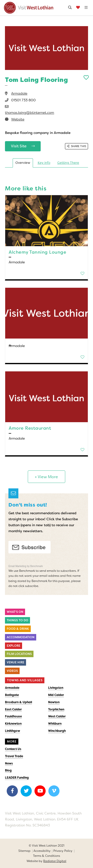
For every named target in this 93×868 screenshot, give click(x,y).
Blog (8, 770)
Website (18, 119)
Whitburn (55, 724)
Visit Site (23, 146)
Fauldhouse (13, 716)
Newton (54, 702)
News (9, 763)
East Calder (13, 709)
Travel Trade (14, 756)
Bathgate (12, 695)
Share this (76, 146)
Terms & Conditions (46, 856)
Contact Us (13, 749)
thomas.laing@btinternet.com (30, 113)
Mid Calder (56, 695)
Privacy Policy (63, 851)
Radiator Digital (55, 861)
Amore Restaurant (30, 428)
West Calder (57, 716)
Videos (12, 671)
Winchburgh (57, 731)
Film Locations (19, 654)
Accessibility (42, 851)
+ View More (46, 477)
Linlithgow (13, 731)
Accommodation (21, 637)
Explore (14, 646)
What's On (15, 612)
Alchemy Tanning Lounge (37, 252)
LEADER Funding (17, 778)
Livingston (56, 688)
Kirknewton (13, 724)
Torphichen (56, 709)
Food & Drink (18, 629)
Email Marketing (18, 566)
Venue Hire (15, 662)
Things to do (17, 620)
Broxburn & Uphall (18, 702)
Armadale (19, 93)
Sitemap (24, 851)
